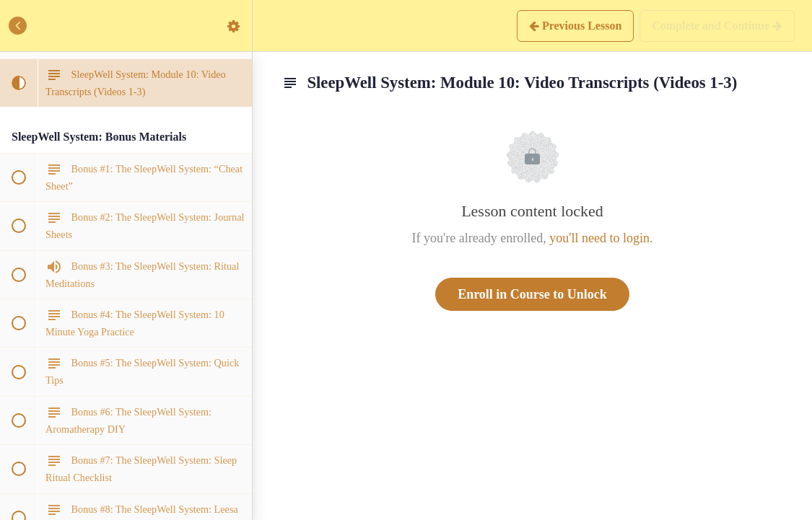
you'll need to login (599, 238)
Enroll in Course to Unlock (532, 294)
